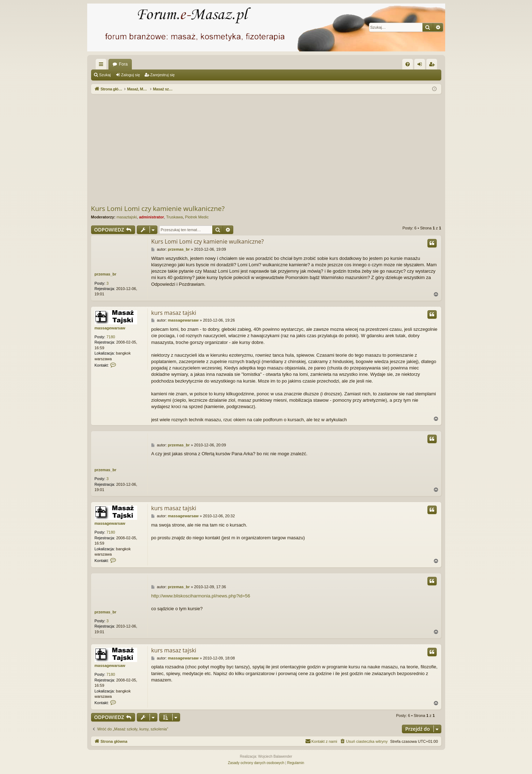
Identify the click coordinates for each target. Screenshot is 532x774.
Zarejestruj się (163, 75)
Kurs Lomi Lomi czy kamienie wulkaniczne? (158, 208)
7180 (111, 337)
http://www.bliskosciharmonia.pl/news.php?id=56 (201, 596)
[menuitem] (408, 64)
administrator (151, 217)
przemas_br (106, 274)
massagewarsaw (110, 328)
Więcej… (102, 66)
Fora (124, 64)
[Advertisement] (266, 149)
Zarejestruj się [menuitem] (433, 66)
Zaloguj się (131, 75)
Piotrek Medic (197, 217)
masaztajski (127, 217)
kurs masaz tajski (174, 313)
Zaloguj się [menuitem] (421, 66)
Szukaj (105, 75)
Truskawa (175, 217)
